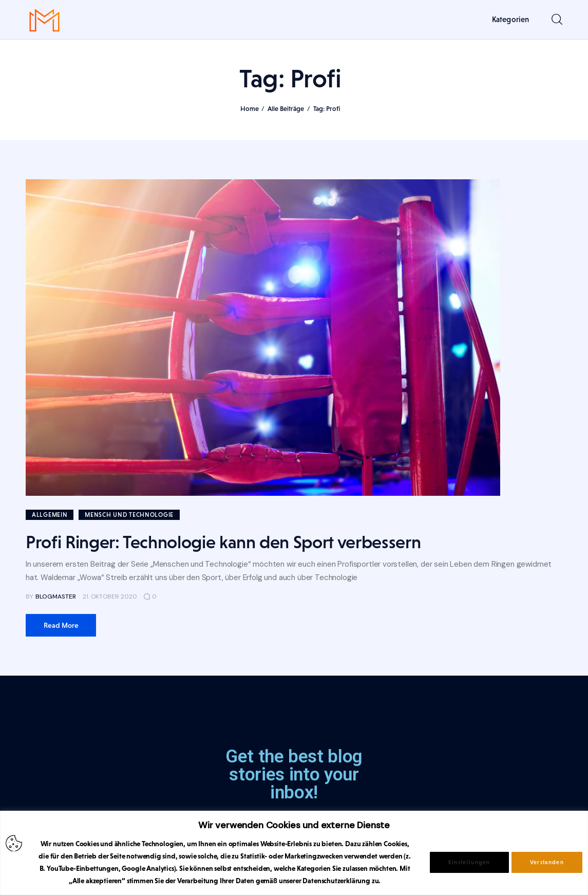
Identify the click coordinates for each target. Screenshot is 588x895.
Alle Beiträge (286, 109)
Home (250, 109)
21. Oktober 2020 (110, 596)
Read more (61, 625)
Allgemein (50, 515)
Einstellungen (469, 862)
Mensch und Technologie (129, 515)
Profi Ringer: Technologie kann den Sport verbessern (223, 542)
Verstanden (547, 862)
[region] (294, 853)
